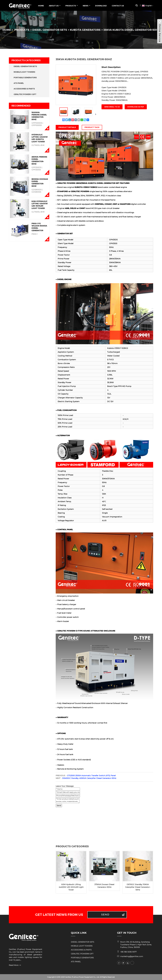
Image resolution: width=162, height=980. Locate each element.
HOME (7, 30)
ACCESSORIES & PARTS (24, 89)
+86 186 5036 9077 (128, 952)
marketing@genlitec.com (132, 956)
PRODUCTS (22, 30)
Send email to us (112, 107)
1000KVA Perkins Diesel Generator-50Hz (39, 116)
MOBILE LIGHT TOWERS (24, 72)
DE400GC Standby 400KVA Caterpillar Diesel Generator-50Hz (89, 778)
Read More (14, 965)
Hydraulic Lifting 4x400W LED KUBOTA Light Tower (40, 138)
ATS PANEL (19, 83)
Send (59, 805)
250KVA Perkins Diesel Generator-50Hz (39, 160)
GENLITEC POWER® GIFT (25, 94)
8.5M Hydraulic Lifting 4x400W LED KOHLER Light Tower (40, 205)
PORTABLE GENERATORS (25, 78)
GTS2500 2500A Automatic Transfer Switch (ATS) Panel (91, 776)
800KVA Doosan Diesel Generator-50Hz (40, 183)
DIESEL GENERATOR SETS (50, 30)
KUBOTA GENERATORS (85, 30)
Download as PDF (136, 107)
